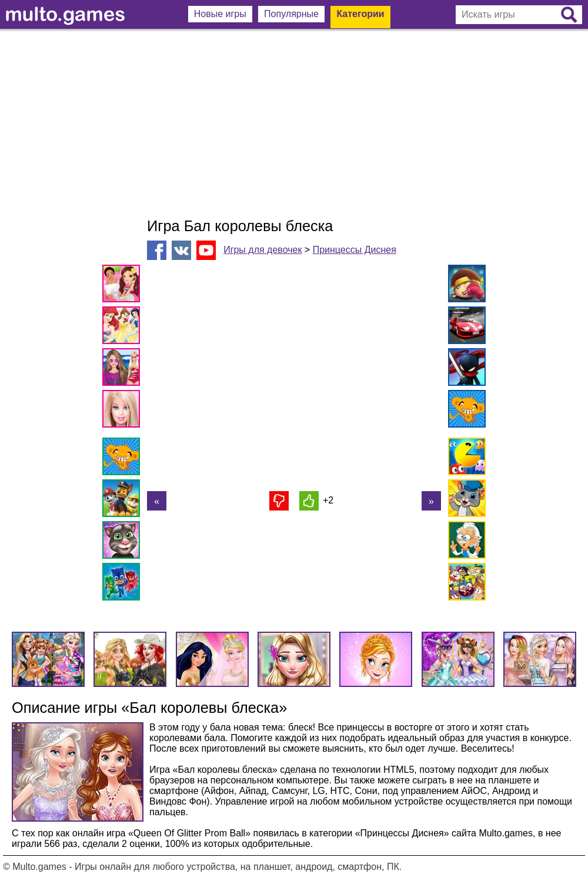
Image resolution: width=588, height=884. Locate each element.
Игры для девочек (263, 250)
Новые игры (220, 14)
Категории (360, 14)
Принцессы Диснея (355, 250)
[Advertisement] (294, 124)
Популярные (291, 14)
